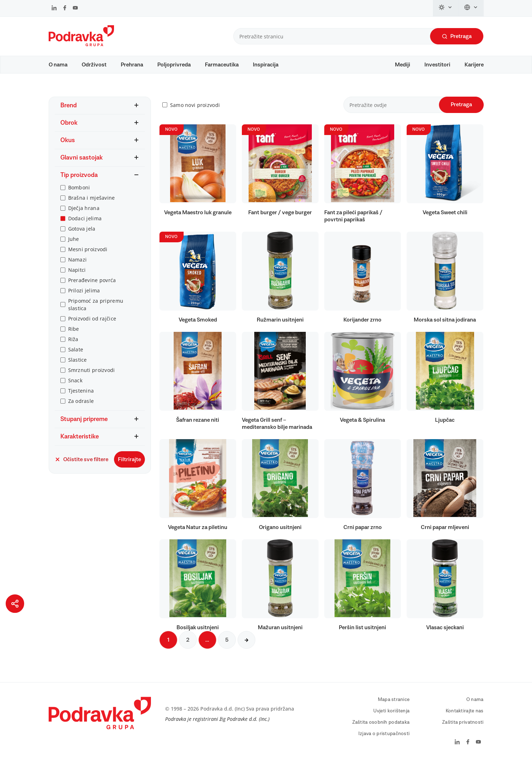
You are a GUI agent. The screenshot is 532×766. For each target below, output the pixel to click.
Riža (73, 343)
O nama (58, 65)
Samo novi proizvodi (195, 109)
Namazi (78, 263)
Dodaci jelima (85, 222)
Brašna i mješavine (92, 201)
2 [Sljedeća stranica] (188, 643)
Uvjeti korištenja (392, 714)
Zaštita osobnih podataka (381, 726)
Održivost (94, 65)
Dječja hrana (84, 212)
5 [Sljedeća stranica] (227, 643)
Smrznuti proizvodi (92, 374)
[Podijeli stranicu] (15, 604)
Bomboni (79, 191)
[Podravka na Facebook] (65, 9)
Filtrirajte (129, 463)
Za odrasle (81, 404)
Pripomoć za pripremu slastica (96, 308)
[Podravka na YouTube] (75, 9)
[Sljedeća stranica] (246, 643)
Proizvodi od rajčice (92, 322)
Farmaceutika (222, 65)
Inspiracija (266, 65)
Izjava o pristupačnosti (384, 737)
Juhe (74, 242)
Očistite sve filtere (82, 463)
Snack (75, 384)
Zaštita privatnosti (463, 726)
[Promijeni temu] (446, 8)
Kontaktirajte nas (465, 714)
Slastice (78, 363)
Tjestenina (81, 394)
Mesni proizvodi (88, 253)
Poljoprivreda (174, 65)
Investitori (437, 65)
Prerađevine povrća (92, 284)
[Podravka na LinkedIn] (54, 9)
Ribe (74, 332)
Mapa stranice (394, 703)
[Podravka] (81, 44)
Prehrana (132, 65)
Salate (76, 353)
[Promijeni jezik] (471, 8)
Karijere (474, 65)
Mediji (403, 65)
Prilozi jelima (84, 294)
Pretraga (457, 36)
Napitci (77, 273)
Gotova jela (82, 232)
